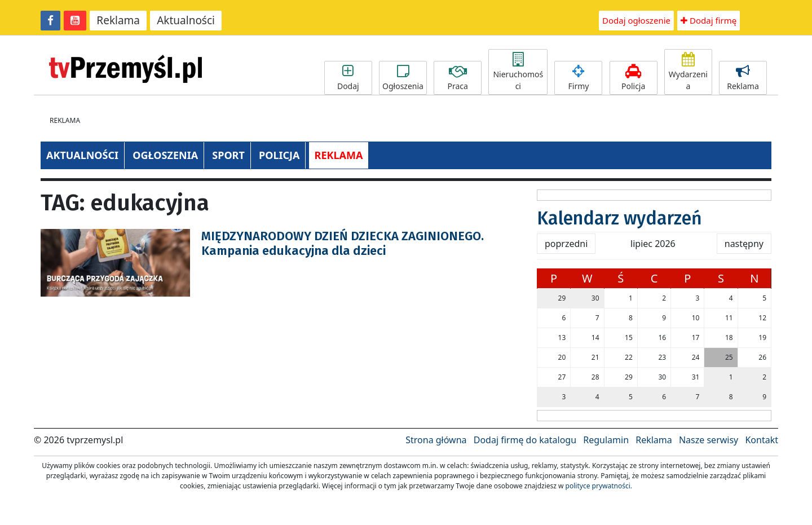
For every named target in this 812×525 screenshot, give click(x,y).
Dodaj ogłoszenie (636, 20)
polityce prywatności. (599, 486)
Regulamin (606, 440)
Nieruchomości (518, 72)
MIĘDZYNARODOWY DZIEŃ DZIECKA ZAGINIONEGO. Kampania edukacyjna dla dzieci (343, 243)
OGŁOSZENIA (165, 155)
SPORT (228, 155)
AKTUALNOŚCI (82, 155)
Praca (458, 78)
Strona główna (436, 440)
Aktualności (186, 20)
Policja (634, 78)
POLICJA (279, 155)
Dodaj (348, 78)
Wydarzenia (688, 72)
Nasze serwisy (709, 440)
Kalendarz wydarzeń (619, 218)
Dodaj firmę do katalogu (525, 440)
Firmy (578, 78)
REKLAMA (339, 155)
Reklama (118, 20)
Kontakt (762, 440)
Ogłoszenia (403, 78)
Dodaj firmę (709, 20)
